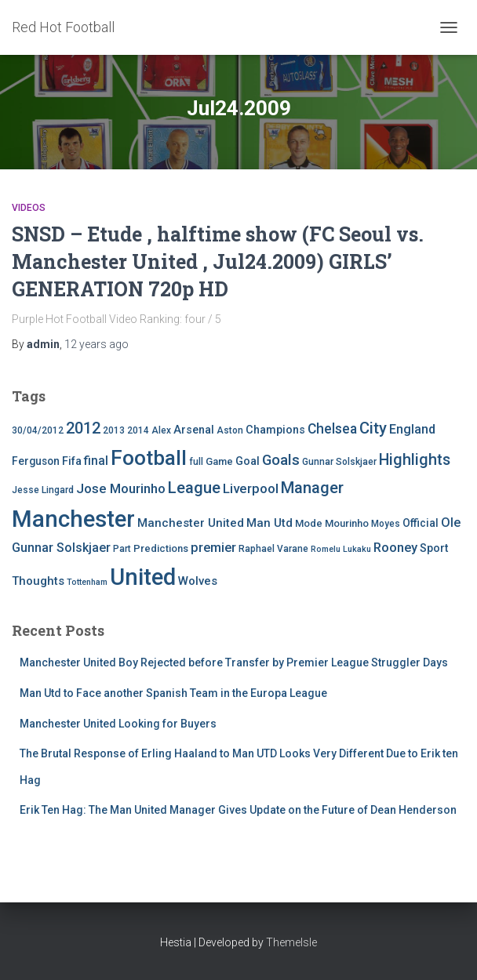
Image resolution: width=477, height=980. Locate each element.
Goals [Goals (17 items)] (281, 460)
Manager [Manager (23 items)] (312, 488)
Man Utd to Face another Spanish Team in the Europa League (173, 693)
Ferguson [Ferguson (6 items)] (36, 461)
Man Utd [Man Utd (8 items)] (269, 523)
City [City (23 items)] (373, 428)
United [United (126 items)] (143, 577)
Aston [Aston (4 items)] (230, 430)
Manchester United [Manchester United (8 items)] (191, 523)
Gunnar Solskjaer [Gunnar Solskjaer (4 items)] (339, 462)
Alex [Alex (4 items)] (161, 430)
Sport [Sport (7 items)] (434, 548)
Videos (29, 208)
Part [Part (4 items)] (122, 549)
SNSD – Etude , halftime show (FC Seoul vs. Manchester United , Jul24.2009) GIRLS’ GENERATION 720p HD (218, 261)
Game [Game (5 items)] (219, 461)
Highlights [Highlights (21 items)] (415, 460)
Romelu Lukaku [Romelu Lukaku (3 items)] (341, 549)
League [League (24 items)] (194, 488)
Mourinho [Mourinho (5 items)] (347, 523)
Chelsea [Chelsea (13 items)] (332, 429)
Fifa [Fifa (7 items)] (72, 461)
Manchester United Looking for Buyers (118, 724)
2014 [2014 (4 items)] (138, 430)
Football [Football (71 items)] (149, 458)
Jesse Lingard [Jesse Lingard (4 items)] (43, 490)
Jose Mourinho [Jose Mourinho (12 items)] (121, 488)
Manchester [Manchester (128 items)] (73, 519)
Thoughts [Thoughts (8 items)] (38, 581)
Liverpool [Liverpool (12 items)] (251, 488)
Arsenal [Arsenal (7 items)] (194, 430)
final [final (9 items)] (96, 461)
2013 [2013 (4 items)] (114, 430)
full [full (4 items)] (196, 462)
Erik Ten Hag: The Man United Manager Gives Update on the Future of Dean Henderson (238, 810)
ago (96, 344)
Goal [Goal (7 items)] (248, 461)
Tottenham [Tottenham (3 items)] (87, 582)
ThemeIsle (291, 942)
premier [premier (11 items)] (213, 548)
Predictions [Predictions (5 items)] (161, 548)
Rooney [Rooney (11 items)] (395, 548)
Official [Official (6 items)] (421, 523)
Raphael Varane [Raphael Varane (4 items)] (273, 549)
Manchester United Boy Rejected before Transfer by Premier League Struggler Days (234, 662)
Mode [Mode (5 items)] (309, 523)
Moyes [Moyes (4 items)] (386, 524)
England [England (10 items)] (412, 429)
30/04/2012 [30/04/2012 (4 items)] (38, 430)
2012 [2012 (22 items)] (83, 428)
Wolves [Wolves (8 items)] (198, 581)
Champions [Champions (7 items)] (275, 430)
